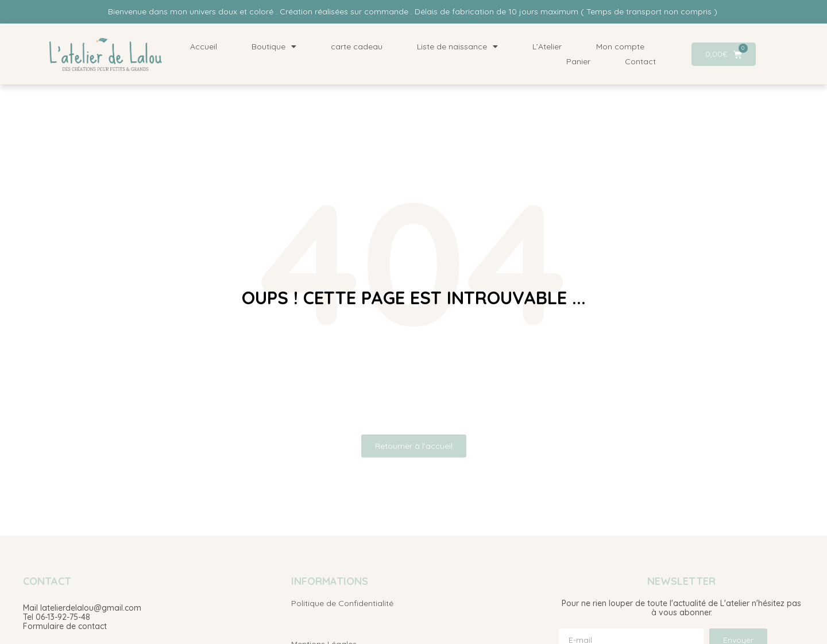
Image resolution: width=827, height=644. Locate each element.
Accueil (204, 46)
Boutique (274, 46)
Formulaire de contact (65, 626)
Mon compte (620, 46)
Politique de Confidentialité (342, 603)
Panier (578, 61)
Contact (640, 61)
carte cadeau (357, 46)
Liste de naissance (457, 46)
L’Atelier (547, 46)
